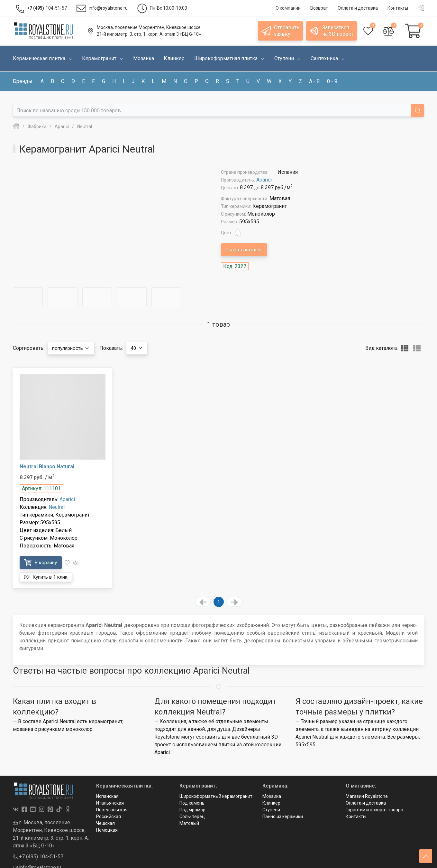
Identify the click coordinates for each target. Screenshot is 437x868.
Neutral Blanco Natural (47, 467)
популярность (73, 348)
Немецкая (107, 830)
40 (141, 348)
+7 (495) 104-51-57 (38, 857)
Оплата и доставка (366, 803)
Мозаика (272, 796)
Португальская (112, 810)
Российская (109, 817)
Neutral (57, 507)
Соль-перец (192, 817)
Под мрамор (192, 810)
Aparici (264, 180)
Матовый (189, 823)
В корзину (42, 562)
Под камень (192, 803)
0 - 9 (332, 81)
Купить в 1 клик (48, 577)
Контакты (356, 817)
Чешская (105, 823)
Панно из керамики (283, 817)
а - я (314, 81)
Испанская (107, 796)
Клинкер (271, 803)
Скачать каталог (245, 250)
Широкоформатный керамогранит (216, 796)
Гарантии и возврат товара (374, 810)
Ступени (271, 810)
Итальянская (110, 803)
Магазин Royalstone (367, 796)
